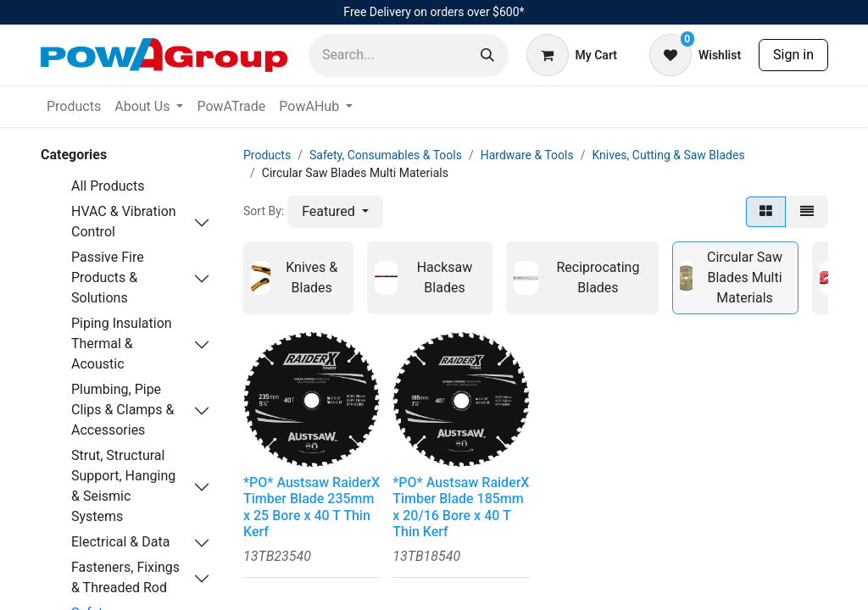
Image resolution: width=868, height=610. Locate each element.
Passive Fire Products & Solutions (108, 277)
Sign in (793, 55)
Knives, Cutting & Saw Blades (668, 155)
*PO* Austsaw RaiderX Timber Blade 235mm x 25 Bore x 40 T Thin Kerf (312, 507)
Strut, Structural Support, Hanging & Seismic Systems (123, 486)
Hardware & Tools (527, 155)
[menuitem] (74, 107)
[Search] (487, 55)
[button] (335, 212)
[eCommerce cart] (572, 55)
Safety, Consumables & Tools (386, 155)
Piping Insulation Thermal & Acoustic (122, 344)
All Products (108, 186)
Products (267, 155)
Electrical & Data (120, 542)
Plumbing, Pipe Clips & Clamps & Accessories (123, 410)
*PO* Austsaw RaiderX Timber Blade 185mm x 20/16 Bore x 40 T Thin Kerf (461, 507)
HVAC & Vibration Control (124, 222)
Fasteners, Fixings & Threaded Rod (125, 577)
